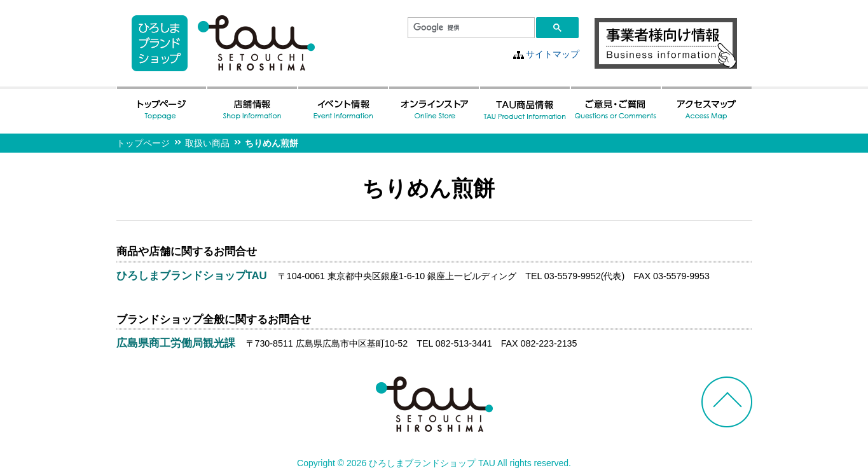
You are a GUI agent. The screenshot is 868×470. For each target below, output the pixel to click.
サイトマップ (553, 54)
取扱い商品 (207, 143)
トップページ (143, 143)
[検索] (470, 28)
